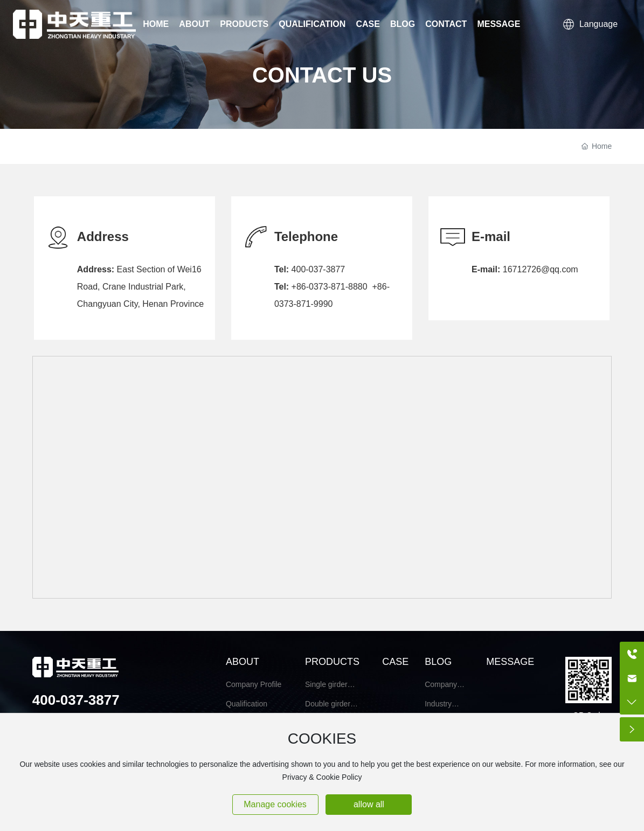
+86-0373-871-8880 (330, 287)
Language (590, 24)
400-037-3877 (318, 269)
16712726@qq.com (541, 269)
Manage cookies (275, 804)
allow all (369, 804)
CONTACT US (322, 74)
